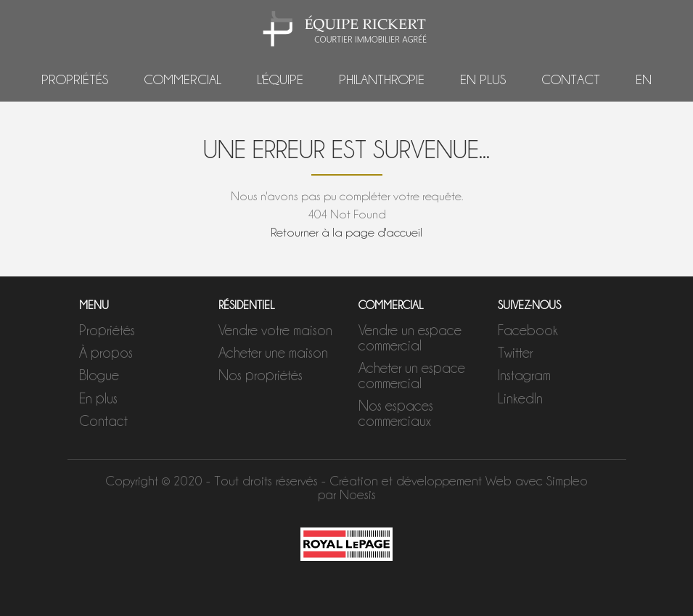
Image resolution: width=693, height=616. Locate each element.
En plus (483, 79)
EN (644, 79)
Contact (571, 79)
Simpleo (567, 481)
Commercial (183, 79)
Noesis (358, 494)
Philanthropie (382, 79)
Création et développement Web (421, 481)
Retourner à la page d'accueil (346, 232)
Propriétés (75, 79)
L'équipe (280, 79)
